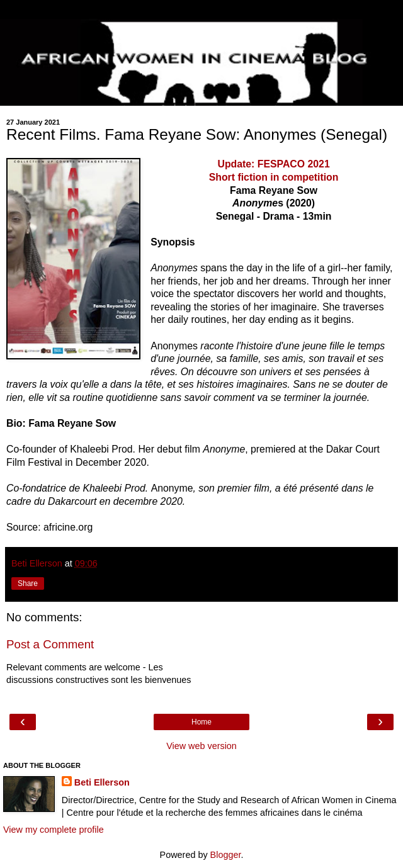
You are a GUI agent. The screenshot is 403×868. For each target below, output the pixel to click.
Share (28, 583)
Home (201, 722)
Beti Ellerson (102, 782)
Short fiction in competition (274, 177)
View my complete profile (54, 830)
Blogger (226, 855)
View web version (201, 746)
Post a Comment (50, 644)
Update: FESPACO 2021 (273, 164)
